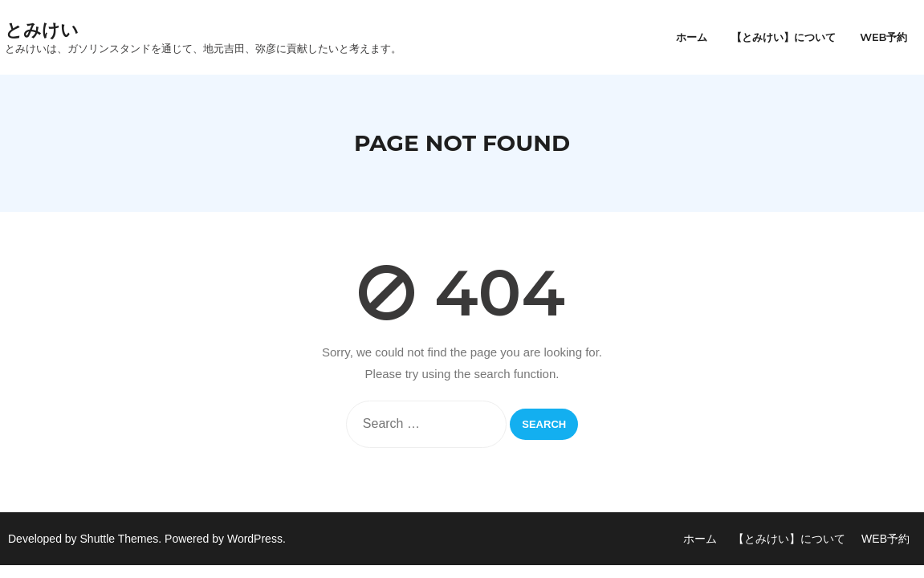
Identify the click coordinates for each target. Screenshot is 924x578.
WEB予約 (885, 539)
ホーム (700, 539)
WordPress (255, 539)
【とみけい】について (789, 539)
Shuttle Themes (120, 539)
